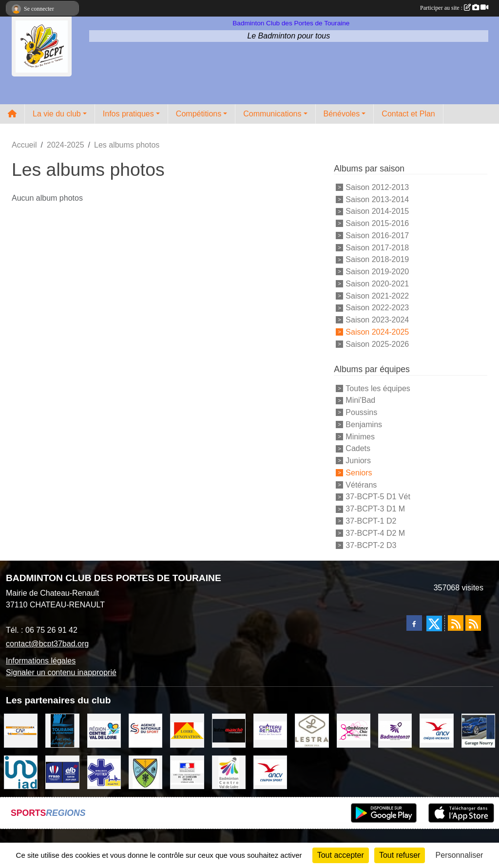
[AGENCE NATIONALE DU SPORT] (145, 730)
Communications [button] (272, 114)
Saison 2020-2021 (377, 284)
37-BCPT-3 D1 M (375, 509)
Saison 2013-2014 (377, 199)
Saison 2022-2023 (377, 308)
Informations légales (41, 661)
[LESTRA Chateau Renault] (312, 730)
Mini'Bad (360, 400)
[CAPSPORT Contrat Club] (21, 730)
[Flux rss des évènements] (473, 623)
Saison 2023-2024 (377, 320)
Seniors (359, 473)
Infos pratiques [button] (128, 114)
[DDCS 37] (187, 772)
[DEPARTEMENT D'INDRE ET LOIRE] (62, 730)
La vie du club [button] (57, 114)
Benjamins (364, 425)
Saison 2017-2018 (377, 247)
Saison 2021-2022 (377, 295)
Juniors (358, 461)
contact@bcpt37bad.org (47, 644)
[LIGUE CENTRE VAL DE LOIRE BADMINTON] (229, 772)
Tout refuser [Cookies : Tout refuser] (400, 855)
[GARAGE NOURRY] (478, 730)
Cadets (358, 448)
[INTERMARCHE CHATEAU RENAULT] (229, 730)
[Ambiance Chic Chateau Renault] (354, 730)
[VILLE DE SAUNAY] (145, 772)
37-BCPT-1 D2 (371, 521)
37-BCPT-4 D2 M (375, 533)
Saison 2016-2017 (377, 236)
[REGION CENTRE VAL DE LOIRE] (104, 730)
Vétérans (361, 484)
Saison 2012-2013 (377, 187)
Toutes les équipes (378, 388)
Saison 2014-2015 (377, 211)
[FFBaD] (62, 772)
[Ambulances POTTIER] (104, 772)
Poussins (361, 412)
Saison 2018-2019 (377, 259)
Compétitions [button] (199, 114)
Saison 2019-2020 (377, 272)
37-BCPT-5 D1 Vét (378, 497)
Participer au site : (454, 8)
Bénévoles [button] (342, 114)
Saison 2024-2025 (377, 332)
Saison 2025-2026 (377, 344)
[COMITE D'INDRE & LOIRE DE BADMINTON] (395, 730)
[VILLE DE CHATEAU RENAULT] (270, 730)
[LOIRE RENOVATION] (187, 730)
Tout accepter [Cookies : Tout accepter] (341, 855)
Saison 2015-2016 (377, 223)
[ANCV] (436, 730)
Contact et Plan (408, 114)
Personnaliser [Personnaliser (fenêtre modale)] (460, 855)
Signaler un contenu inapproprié (61, 672)
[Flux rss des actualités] (456, 623)
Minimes (360, 436)
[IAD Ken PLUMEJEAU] (21, 772)
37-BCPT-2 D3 (371, 545)
